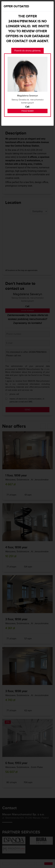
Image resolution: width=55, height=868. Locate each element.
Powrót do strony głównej (27, 51)
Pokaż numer (27, 111)
